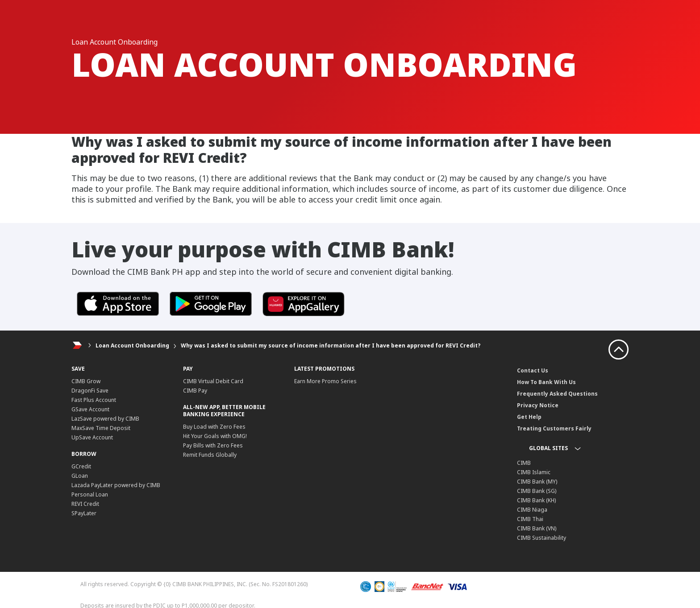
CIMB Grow (86, 381)
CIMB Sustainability (542, 538)
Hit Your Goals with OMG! (215, 436)
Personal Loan (90, 494)
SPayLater (84, 513)
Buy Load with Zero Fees (214, 427)
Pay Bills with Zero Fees (213, 445)
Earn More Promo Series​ (325, 381)
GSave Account (90, 409)
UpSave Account (92, 437)
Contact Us (533, 370)
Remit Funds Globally (210, 455)
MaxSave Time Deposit (101, 428)
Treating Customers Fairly (554, 428)
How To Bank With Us (546, 382)
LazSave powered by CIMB (105, 419)
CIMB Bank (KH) (536, 500)
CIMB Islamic (534, 472)
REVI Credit (85, 504)
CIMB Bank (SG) (537, 491)
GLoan (80, 476)
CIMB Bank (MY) (537, 482)
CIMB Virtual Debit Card (213, 381)
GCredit (81, 466)
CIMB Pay (195, 391)
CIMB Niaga (532, 510)
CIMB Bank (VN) (537, 528)
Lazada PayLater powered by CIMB (116, 485)
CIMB (524, 463)
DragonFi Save (90, 391)
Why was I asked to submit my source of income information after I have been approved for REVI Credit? (331, 345)
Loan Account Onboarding (133, 345)
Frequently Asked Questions (557, 394)
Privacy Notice (538, 405)
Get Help (529, 417)
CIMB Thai (530, 519)
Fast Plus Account (94, 400)
